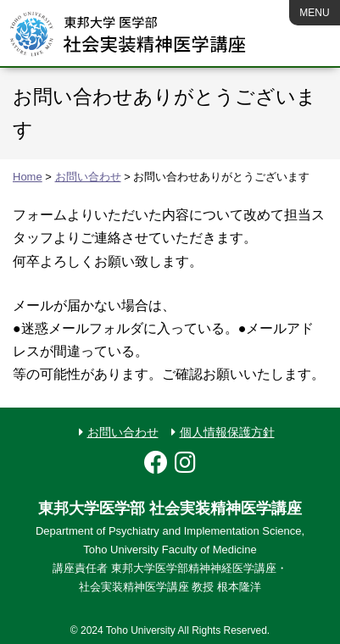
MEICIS (128, 34)
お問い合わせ (123, 432)
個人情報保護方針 (227, 432)
